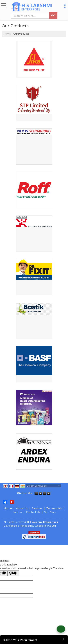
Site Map (50, 512)
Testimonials (54, 508)
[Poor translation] (13, 573)
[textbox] (31, 16)
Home (7, 34)
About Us (22, 508)
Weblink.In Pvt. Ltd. (46, 526)
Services (37, 508)
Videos (18, 512)
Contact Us (33, 512)
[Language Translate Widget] (43, 486)
